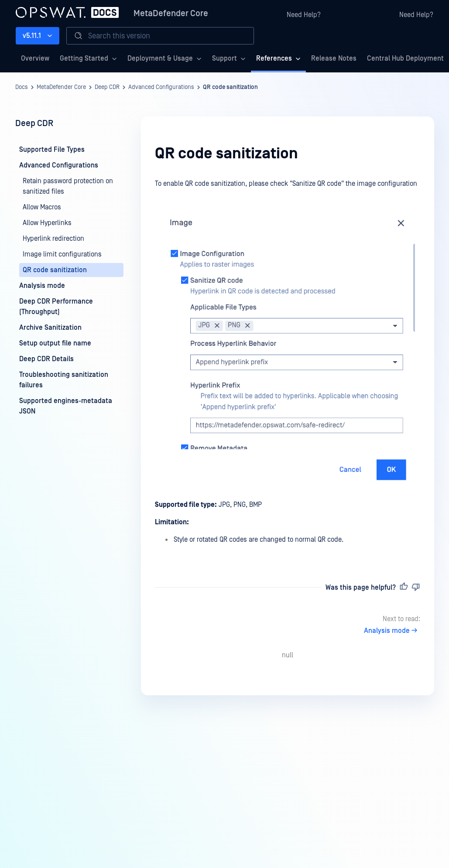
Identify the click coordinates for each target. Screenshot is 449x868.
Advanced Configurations (161, 87)
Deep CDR (107, 87)
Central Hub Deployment (405, 58)
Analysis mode (392, 631)
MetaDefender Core (171, 14)
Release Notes (334, 58)
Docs (22, 87)
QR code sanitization (230, 87)
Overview (35, 58)
